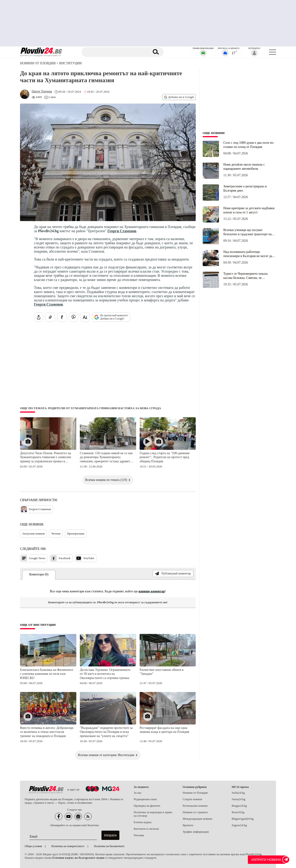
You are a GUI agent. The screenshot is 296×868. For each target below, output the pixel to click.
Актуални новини (33, 534)
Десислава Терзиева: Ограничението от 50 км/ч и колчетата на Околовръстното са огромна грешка (105, 674)
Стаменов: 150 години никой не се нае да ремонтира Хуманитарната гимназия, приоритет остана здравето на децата (106, 458)
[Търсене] (116, 52)
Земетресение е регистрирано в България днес (245, 188)
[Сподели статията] (39, 317)
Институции (70, 63)
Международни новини (197, 819)
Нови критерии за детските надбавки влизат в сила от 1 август (249, 210)
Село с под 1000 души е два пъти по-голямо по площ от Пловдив (249, 145)
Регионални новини (195, 806)
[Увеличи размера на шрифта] (85, 317)
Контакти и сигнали (146, 829)
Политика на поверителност (68, 846)
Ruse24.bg (238, 812)
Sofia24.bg (238, 793)
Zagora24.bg (239, 825)
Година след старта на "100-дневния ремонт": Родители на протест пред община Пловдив (165, 457)
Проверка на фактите (147, 806)
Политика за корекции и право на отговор (153, 814)
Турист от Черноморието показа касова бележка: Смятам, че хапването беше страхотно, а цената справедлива (248, 276)
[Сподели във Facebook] (62, 317)
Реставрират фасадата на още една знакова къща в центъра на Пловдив (164, 730)
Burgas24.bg (239, 806)
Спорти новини (192, 799)
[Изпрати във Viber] (74, 317)
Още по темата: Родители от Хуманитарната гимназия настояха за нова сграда (91, 408)
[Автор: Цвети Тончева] (42, 91)
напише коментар (152, 591)
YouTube (85, 558)
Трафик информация (196, 832)
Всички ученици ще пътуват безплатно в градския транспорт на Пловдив (248, 232)
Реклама (139, 835)
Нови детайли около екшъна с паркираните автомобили (244, 167)
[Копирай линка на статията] (50, 317)
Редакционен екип (145, 799)
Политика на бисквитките (109, 846)
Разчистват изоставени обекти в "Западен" (162, 672)
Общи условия (33, 846)
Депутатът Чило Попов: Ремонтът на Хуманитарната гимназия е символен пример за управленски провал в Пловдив (46, 458)
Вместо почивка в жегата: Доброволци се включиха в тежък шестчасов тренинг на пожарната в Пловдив (47, 732)
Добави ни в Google (179, 97)
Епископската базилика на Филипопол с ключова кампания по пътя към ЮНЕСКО (47, 674)
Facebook (61, 558)
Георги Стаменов (122, 231)
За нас (138, 793)
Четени (56, 534)
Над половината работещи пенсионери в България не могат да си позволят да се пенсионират (248, 254)
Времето (188, 825)
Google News (33, 558)
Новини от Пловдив (38, 63)
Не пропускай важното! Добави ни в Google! (111, 317)
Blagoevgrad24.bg (243, 819)
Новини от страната (195, 812)
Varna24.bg (239, 799)
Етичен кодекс (143, 822)
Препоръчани (76, 534)
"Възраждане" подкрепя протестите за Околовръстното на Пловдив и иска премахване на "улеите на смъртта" (106, 732)
